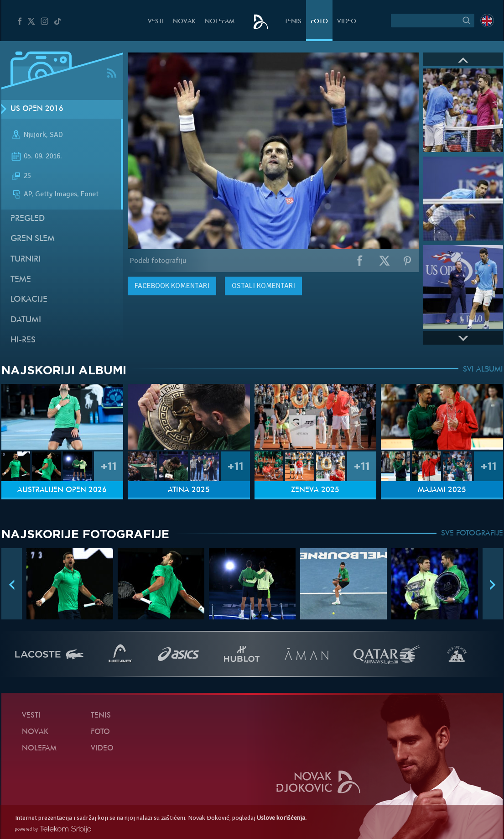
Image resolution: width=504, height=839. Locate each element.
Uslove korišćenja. (282, 818)
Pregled (28, 219)
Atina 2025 (189, 490)
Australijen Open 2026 (62, 490)
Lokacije (29, 300)
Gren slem (33, 239)
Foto (319, 22)
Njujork (35, 135)
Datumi (26, 320)
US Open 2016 (37, 109)
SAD (56, 135)
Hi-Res (23, 340)
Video (347, 22)
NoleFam (220, 22)
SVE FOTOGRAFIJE (472, 534)
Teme (21, 280)
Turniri (26, 260)
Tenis (293, 22)
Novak (184, 22)
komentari (172, 286)
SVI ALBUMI (483, 370)
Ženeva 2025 (315, 490)
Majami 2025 (442, 490)
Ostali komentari (263, 286)
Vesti (156, 22)
